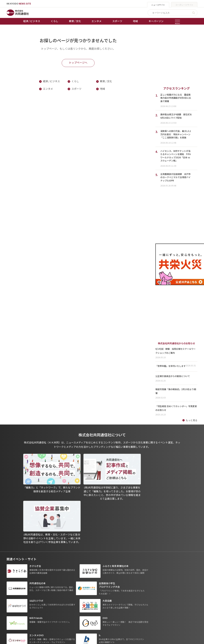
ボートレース (71, 607)
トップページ (14, 593)
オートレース (71, 598)
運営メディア (102, 602)
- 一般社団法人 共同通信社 (145, 598)
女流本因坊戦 (71, 616)
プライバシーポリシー (106, 598)
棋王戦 (68, 612)
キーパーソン (156, 21)
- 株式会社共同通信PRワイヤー (147, 602)
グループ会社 (139, 593)
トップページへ (78, 63)
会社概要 (99, 607)
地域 (135, 21)
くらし (54, 21)
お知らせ (11, 598)
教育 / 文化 (75, 21)
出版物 (98, 593)
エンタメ (97, 21)
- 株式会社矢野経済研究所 (144, 607)
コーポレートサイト (184, 5)
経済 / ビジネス (32, 21)
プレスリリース (43, 621)
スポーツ (117, 21)
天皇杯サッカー (73, 593)
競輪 (67, 602)
